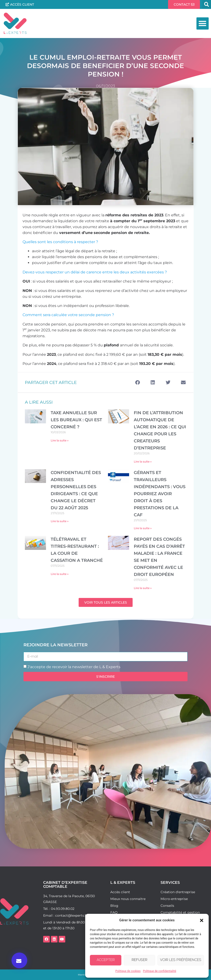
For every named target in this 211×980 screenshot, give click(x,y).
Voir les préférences (181, 960)
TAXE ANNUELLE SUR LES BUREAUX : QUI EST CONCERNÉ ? (76, 420)
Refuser (140, 960)
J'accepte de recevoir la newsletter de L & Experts (74, 667)
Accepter (106, 960)
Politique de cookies (128, 971)
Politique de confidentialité (160, 971)
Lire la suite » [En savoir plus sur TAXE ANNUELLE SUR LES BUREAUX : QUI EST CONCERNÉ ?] (60, 440)
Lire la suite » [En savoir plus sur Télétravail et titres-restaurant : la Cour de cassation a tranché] (60, 574)
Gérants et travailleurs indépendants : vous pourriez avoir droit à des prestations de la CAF (160, 494)
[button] (202, 920)
